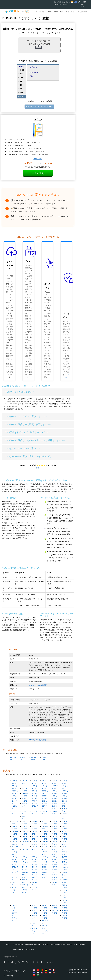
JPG (21, 96)
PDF (21, 92)
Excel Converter (79, 945)
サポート (67, 12)
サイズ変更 (34, 72)
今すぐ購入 (38, 173)
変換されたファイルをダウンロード (39, 107)
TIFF (21, 77)
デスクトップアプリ (53, 12)
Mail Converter (43, 945)
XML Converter (18, 949)
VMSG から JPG (34, 931)
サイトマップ (9, 971)
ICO (21, 85)
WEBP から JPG (15, 890)
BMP (21, 74)
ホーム (35, 12)
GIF (21, 81)
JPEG (22, 70)
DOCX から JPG (64, 804)
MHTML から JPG (25, 806)
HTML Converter (67, 945)
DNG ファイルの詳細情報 (38, 685)
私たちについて (82, 12)
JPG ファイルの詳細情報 (38, 740)
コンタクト (74, 12)
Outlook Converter (31, 945)
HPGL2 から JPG (65, 816)
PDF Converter (18, 945)
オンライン (42, 12)
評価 (38, 468)
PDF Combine (30, 949)
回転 (32, 76)
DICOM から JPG (25, 783)
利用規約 (10, 976)
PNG (21, 89)
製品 (61, 12)
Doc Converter (55, 945)
